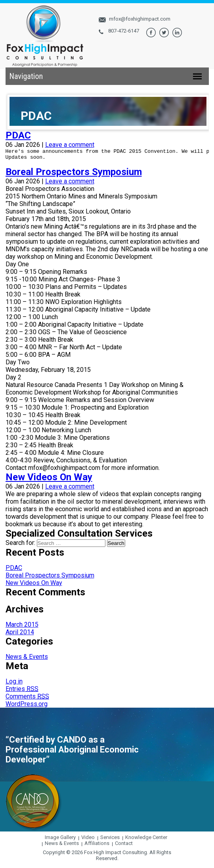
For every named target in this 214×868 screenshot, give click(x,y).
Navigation (26, 76)
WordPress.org (27, 707)
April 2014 (20, 636)
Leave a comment (70, 145)
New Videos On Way (49, 481)
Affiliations (97, 847)
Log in (14, 685)
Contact (124, 847)
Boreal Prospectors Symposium (74, 175)
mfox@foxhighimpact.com (140, 19)
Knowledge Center (146, 841)
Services (110, 841)
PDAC (18, 135)
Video (88, 841)
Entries (22, 692)
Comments (27, 700)
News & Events (27, 660)
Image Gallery (60, 841)
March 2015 (22, 628)
